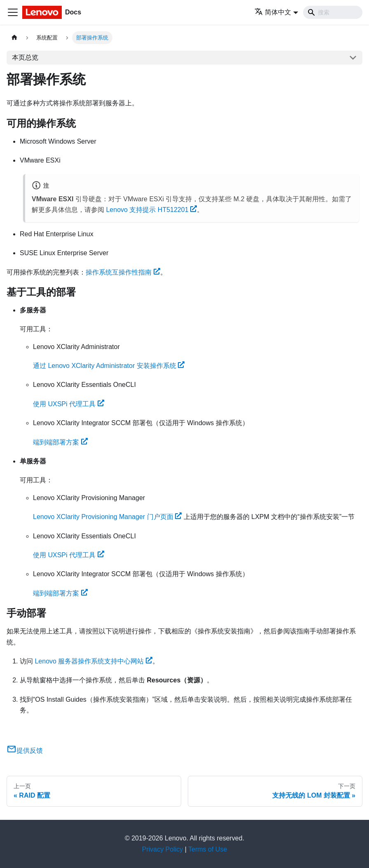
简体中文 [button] (273, 12)
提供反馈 (25, 750)
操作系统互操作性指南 (123, 272)
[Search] (333, 12)
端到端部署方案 (60, 442)
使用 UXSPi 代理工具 (69, 404)
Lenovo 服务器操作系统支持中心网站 (93, 661)
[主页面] (14, 38)
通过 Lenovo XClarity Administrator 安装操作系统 (109, 366)
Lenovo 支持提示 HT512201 (151, 210)
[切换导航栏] (13, 12)
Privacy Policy (163, 849)
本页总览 (25, 57)
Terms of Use (208, 849)
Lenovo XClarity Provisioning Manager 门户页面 (107, 517)
